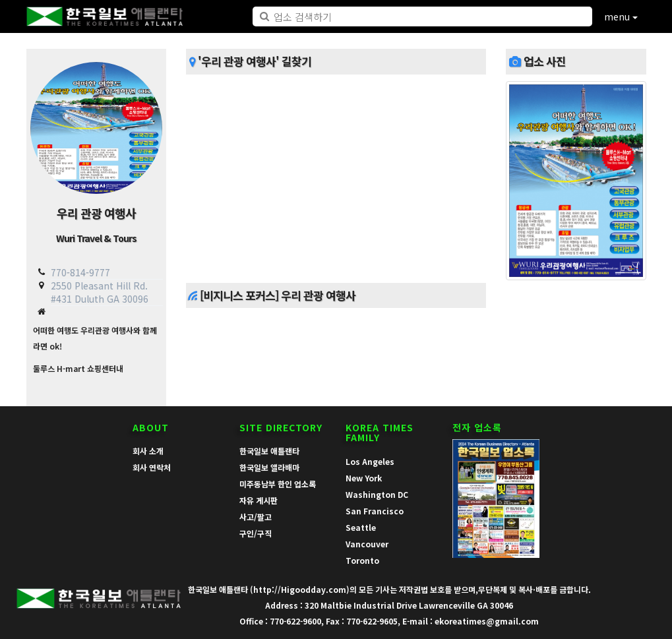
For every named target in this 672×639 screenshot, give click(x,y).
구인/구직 (256, 533)
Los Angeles (370, 461)
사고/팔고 (256, 517)
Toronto (362, 560)
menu (621, 16)
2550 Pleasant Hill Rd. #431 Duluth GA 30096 (100, 292)
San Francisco (375, 511)
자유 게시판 (259, 500)
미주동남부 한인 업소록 (278, 484)
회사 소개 (148, 451)
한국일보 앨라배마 (269, 467)
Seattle (361, 527)
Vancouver (367, 544)
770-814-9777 (80, 272)
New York (364, 478)
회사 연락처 (152, 467)
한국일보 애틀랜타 (269, 451)
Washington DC (377, 494)
